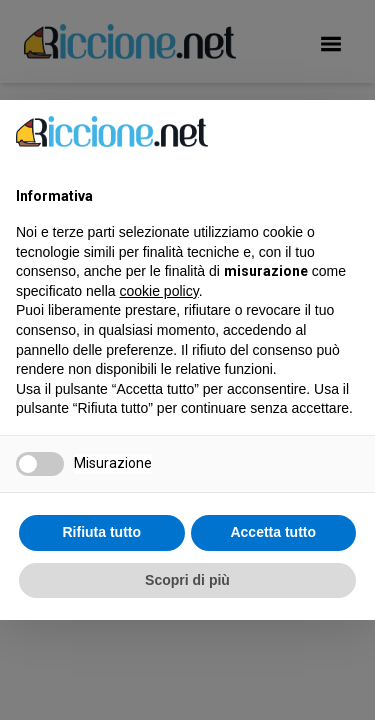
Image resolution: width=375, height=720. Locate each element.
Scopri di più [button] (187, 580)
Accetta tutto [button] (273, 532)
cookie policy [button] (159, 291)
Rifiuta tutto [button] (101, 532)
